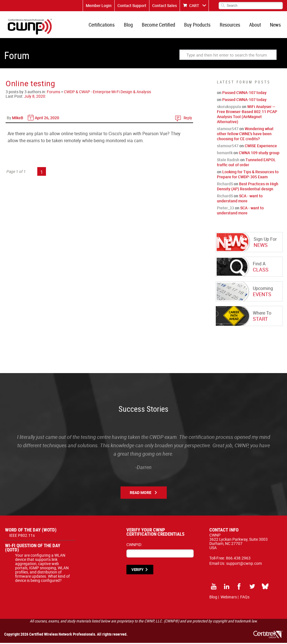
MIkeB (18, 119)
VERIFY (137, 571)
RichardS (225, 185)
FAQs (245, 598)
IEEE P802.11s (22, 536)
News (276, 25)
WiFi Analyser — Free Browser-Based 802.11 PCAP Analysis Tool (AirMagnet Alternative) (247, 115)
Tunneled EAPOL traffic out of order (246, 163)
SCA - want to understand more (240, 199)
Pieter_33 (225, 209)
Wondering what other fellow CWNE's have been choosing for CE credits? (245, 135)
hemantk (225, 154)
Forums (54, 93)
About (256, 25)
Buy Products (199, 25)
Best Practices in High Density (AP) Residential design (248, 187)
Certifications (104, 25)
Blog (130, 25)
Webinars (229, 598)
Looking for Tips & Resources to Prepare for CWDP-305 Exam (248, 175)
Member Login (99, 5)
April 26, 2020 (47, 119)
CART (194, 5)
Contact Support (132, 5)
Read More (141, 494)
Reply (188, 119)
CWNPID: (134, 546)
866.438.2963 (238, 559)
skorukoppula (229, 108)
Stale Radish (228, 161)
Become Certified (160, 25)
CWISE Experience (261, 147)
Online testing (30, 84)
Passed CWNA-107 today (244, 94)
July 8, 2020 (35, 97)
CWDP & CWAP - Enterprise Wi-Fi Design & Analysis (107, 93)
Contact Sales (165, 5)
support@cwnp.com (244, 564)
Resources (231, 25)
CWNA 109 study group (259, 154)
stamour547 (228, 130)
